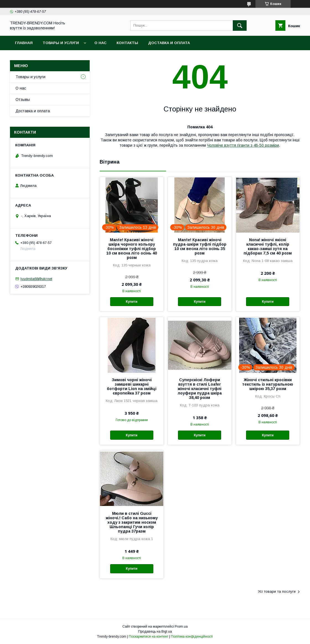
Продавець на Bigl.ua (155, 632)
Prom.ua (181, 627)
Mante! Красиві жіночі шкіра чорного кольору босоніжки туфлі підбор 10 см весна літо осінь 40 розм (132, 249)
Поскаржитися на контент (148, 637)
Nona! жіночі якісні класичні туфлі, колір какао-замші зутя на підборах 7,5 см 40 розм (268, 246)
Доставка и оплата (169, 43)
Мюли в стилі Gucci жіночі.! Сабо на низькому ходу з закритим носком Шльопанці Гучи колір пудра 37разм (132, 522)
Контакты (127, 43)
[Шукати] (240, 26)
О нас (100, 43)
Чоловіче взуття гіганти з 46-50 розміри (243, 145)
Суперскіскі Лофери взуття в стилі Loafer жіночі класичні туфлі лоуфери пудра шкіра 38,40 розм (200, 389)
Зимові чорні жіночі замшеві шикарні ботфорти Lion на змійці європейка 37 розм (132, 386)
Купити (132, 302)
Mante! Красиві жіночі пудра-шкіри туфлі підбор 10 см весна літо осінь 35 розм (200, 246)
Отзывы (23, 100)
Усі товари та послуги (277, 591)
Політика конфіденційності (192, 637)
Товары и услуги (61, 43)
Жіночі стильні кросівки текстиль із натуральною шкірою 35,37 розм (268, 384)
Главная (24, 43)
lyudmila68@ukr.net (36, 279)
